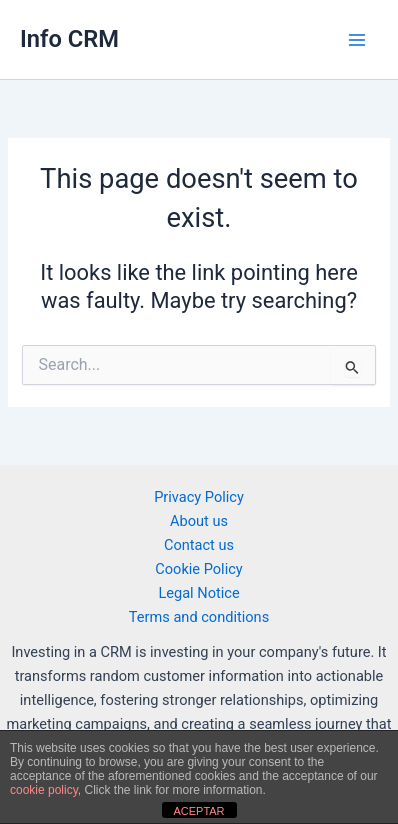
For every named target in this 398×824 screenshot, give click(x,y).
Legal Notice (198, 593)
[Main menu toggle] (357, 40)
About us (199, 521)
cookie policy (44, 790)
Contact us (199, 545)
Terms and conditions (199, 617)
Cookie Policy (198, 569)
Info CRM (69, 39)
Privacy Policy (199, 497)
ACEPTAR (198, 811)
